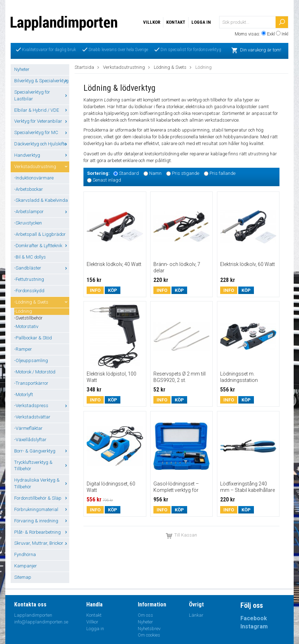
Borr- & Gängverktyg (42, 451)
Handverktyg (42, 155)
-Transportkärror (31, 383)
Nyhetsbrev (149, 629)
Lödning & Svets (170, 67)
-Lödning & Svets (42, 302)
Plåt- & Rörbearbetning (42, 532)
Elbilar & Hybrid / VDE (42, 110)
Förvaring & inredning (42, 521)
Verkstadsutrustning (42, 166)
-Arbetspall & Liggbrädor (40, 234)
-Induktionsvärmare (34, 178)
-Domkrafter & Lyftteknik (42, 246)
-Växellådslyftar (30, 440)
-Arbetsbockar (29, 189)
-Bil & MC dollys (30, 257)
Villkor (152, 22)
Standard (129, 173)
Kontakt (176, 22)
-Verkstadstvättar (32, 417)
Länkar (196, 615)
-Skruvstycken (28, 223)
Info (95, 290)
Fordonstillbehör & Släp (42, 498)
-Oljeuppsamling (31, 360)
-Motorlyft (24, 395)
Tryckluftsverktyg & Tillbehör (42, 466)
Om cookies (149, 635)
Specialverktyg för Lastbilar (42, 95)
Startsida (84, 67)
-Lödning (23, 311)
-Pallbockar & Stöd (33, 338)
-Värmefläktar (28, 428)
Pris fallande (222, 173)
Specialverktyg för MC (42, 132)
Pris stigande (186, 173)
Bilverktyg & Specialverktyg (42, 81)
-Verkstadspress (42, 406)
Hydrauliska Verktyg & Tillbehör (42, 483)
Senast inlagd (107, 180)
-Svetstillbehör (28, 318)
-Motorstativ (26, 326)
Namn (155, 173)
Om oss (145, 615)
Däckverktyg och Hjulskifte (42, 144)
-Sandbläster (42, 268)
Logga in (201, 22)
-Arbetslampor (42, 212)
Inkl (285, 34)
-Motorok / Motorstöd (35, 372)
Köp (113, 290)
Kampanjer (26, 566)
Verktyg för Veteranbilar (42, 121)
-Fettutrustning (29, 279)
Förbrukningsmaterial (42, 509)
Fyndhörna (25, 554)
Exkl (271, 34)
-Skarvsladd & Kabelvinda (41, 200)
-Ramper (23, 349)
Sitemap (23, 577)
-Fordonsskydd (29, 291)
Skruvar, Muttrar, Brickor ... (42, 543)
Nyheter (22, 69)
